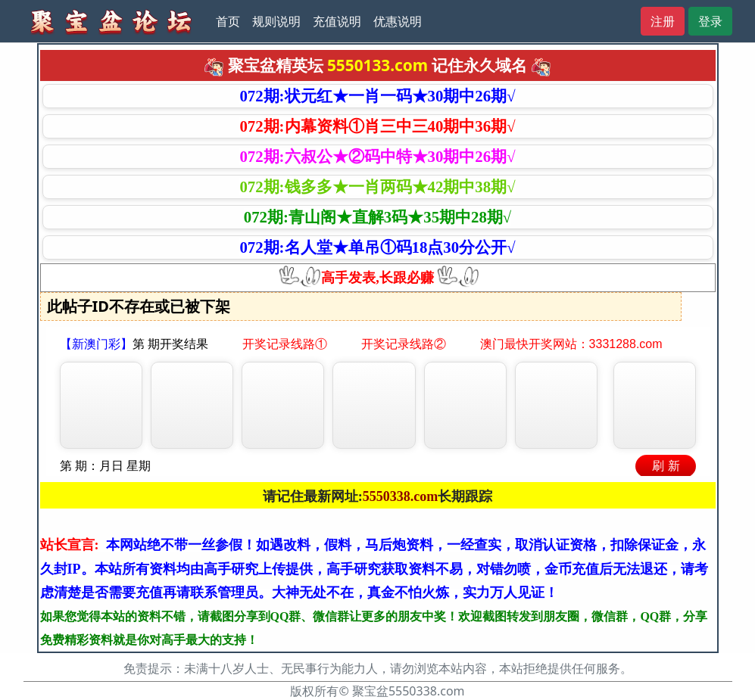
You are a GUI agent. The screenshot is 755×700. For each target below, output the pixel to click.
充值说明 (337, 21)
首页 (228, 21)
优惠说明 (398, 21)
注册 (663, 21)
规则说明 (276, 21)
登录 (710, 21)
